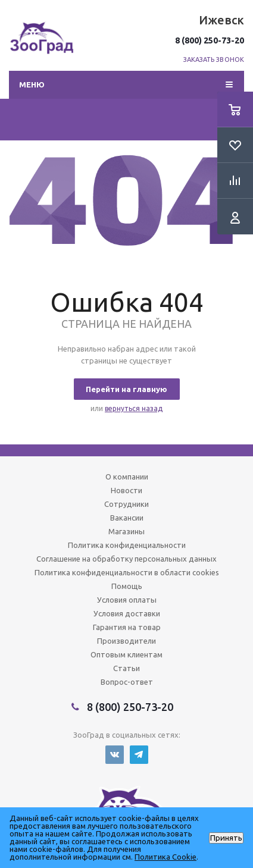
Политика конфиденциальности (127, 545)
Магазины (127, 531)
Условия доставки (127, 613)
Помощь (127, 586)
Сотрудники (127, 504)
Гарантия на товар (127, 627)
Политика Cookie (165, 857)
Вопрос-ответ (127, 682)
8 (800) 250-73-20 (210, 40)
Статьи (127, 668)
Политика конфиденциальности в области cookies (127, 572)
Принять (226, 838)
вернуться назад (134, 408)
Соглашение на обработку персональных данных (127, 559)
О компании (127, 477)
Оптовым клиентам (127, 654)
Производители (127, 641)
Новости (127, 490)
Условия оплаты (127, 600)
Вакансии (127, 518)
